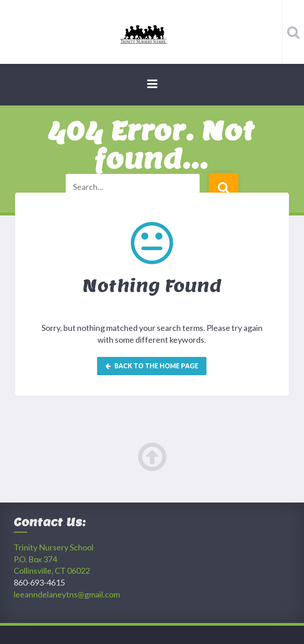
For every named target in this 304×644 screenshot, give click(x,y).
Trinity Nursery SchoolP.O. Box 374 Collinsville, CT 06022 (54, 559)
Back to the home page (152, 366)
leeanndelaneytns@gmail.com (67, 594)
